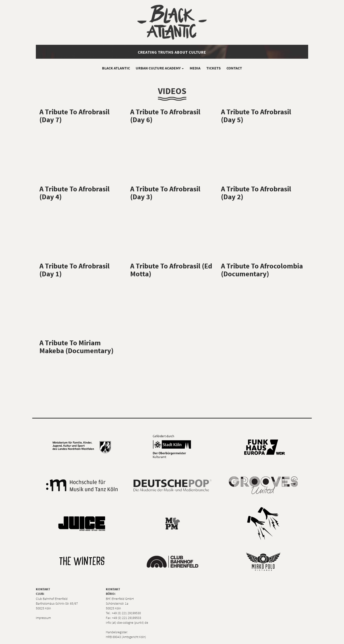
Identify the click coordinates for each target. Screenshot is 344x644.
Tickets (214, 68)
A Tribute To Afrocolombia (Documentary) (262, 270)
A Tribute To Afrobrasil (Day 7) (75, 116)
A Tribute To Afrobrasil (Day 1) (75, 270)
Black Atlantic (116, 68)
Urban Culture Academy (160, 68)
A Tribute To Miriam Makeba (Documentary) (76, 347)
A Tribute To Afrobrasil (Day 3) (165, 193)
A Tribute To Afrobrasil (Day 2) (256, 193)
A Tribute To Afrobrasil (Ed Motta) (171, 270)
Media (195, 68)
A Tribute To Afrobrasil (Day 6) (165, 116)
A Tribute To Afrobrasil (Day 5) (256, 116)
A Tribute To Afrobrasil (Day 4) (75, 193)
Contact (234, 68)
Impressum (43, 618)
